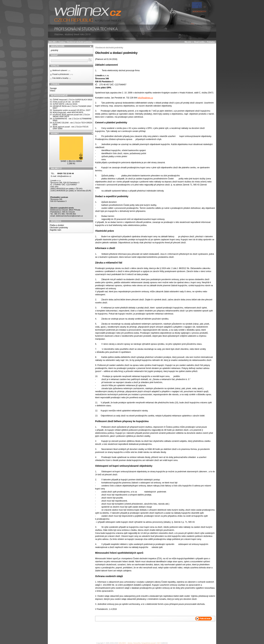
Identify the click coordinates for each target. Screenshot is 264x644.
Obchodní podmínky (59, 228)
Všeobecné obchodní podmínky (79, 42)
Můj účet (188, 42)
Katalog (62, 42)
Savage (53, 88)
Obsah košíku (199, 42)
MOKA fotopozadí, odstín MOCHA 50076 (68, 112)
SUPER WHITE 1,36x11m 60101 (65, 104)
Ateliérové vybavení (61, 70)
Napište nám (55, 230)
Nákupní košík (58, 46)
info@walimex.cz (64, 176)
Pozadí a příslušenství (63, 74)
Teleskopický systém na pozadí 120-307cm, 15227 (72, 110)
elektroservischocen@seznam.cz (69, 216)
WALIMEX (53, 42)
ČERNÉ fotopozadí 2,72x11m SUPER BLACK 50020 (72, 100)
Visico (53, 91)
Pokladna (211, 42)
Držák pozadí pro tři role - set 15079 (66, 102)
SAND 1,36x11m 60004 (71, 161)
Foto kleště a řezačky (62, 78)
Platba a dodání (57, 225)
